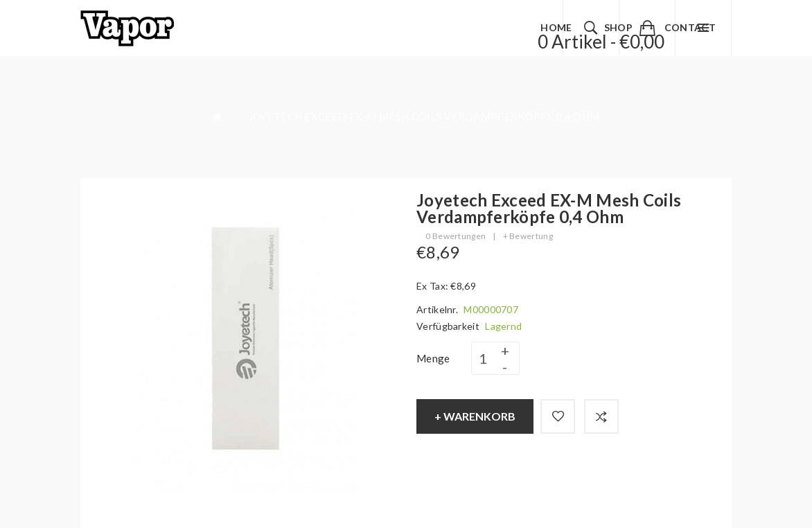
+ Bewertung (528, 236)
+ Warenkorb (475, 416)
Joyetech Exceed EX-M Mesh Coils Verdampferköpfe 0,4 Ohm (424, 116)
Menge (433, 358)
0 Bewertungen (456, 236)
